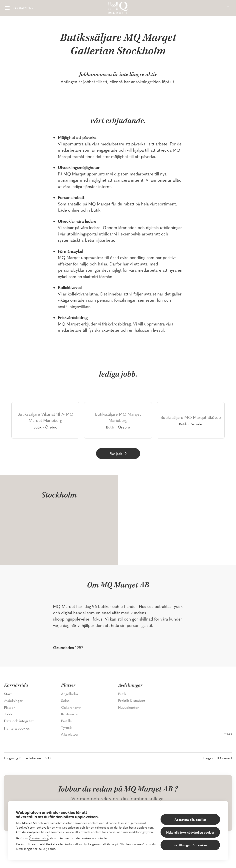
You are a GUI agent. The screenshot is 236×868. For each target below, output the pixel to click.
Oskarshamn (71, 707)
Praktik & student (132, 700)
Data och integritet (19, 721)
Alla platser (70, 734)
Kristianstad (70, 714)
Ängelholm (69, 694)
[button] (228, 8)
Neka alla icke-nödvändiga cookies (190, 832)
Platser (9, 707)
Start (8, 694)
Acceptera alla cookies (190, 819)
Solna (65, 700)
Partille (66, 721)
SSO (48, 758)
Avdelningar (13, 700)
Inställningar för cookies (190, 845)
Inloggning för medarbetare (22, 758)
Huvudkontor (128, 707)
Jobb (8, 714)
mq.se (228, 733)
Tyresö (66, 727)
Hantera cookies (17, 728)
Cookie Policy (39, 838)
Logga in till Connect (218, 758)
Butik (122, 694)
